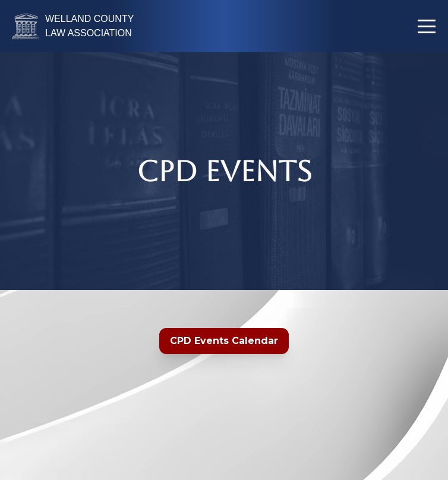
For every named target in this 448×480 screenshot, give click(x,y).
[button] (427, 26)
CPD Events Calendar (224, 341)
